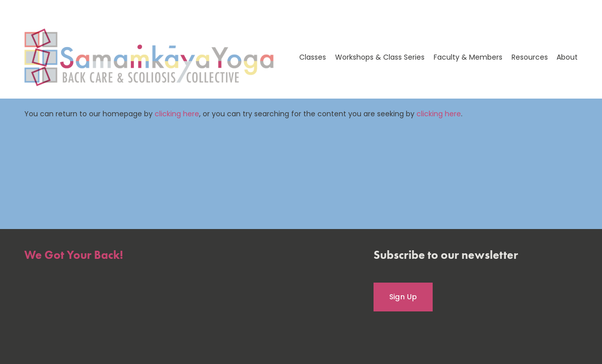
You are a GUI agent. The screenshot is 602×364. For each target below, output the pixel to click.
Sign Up (403, 297)
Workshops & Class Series (380, 57)
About (567, 57)
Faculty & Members (468, 57)
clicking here (177, 114)
